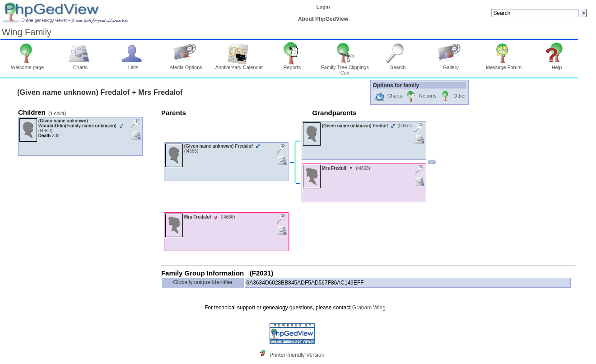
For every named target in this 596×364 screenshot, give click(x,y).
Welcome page (27, 65)
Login (323, 7)
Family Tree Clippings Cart (345, 68)
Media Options (186, 65)
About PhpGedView (323, 19)
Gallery (451, 65)
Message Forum (504, 65)
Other (453, 96)
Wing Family (27, 32)
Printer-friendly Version (297, 355)
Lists (133, 65)
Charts (81, 65)
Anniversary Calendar (239, 65)
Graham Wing (369, 308)
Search (398, 65)
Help (557, 65)
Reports (292, 65)
